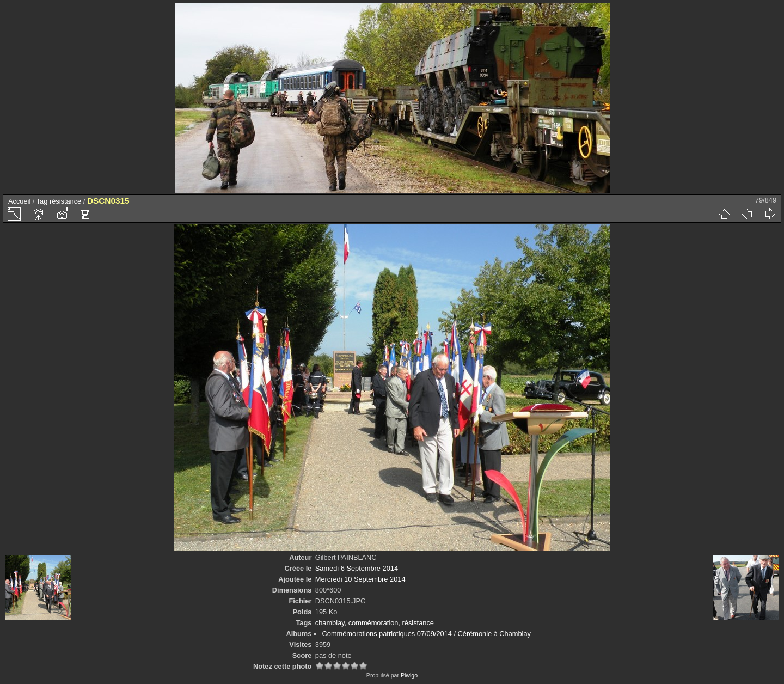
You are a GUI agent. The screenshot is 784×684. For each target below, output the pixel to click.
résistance (65, 201)
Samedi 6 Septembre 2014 (357, 568)
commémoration (373, 623)
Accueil (19, 201)
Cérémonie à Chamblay (494, 634)
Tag (42, 201)
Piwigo (409, 675)
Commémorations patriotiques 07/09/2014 (387, 634)
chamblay (330, 623)
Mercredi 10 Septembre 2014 (360, 579)
